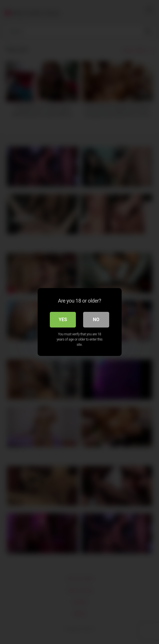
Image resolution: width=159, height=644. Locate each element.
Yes (63, 320)
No (96, 320)
